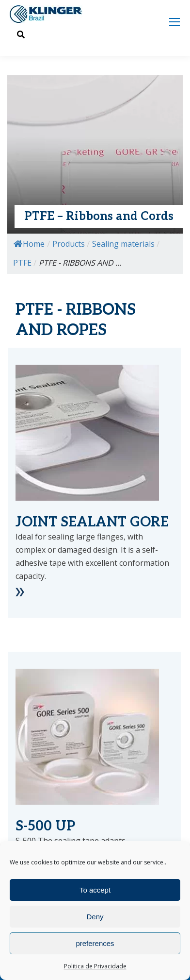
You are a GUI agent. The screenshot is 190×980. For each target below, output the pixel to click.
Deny (95, 917)
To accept (95, 890)
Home (29, 244)
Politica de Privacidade (95, 966)
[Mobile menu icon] (174, 22)
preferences (95, 943)
